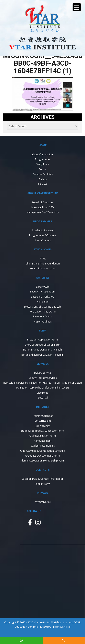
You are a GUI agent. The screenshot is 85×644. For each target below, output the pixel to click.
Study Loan (43, 164)
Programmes (43, 159)
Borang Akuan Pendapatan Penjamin (42, 355)
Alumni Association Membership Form (43, 461)
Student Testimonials (43, 446)
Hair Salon (43, 302)
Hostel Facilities (43, 322)
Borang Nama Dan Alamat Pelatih (42, 350)
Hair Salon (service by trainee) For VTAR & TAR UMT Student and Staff (42, 383)
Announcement (43, 441)
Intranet (43, 184)
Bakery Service (43, 373)
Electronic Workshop (42, 297)
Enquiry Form (42, 484)
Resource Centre (43, 316)
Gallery (43, 179)
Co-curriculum (43, 421)
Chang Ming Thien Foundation (43, 264)
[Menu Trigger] (77, 7)
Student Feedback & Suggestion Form (42, 431)
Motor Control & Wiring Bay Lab (43, 307)
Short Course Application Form (42, 345)
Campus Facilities (43, 174)
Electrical (43, 398)
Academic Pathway (43, 230)
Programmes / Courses (42, 235)
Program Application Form (42, 340)
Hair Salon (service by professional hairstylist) (42, 388)
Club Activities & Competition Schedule (42, 451)
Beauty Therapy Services (43, 378)
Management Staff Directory (43, 212)
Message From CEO (43, 207)
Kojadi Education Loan (43, 268)
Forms (43, 169)
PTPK (43, 259)
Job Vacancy (43, 426)
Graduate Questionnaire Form (42, 456)
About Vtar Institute (42, 154)
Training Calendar (42, 416)
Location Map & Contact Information (43, 479)
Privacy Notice (43, 502)
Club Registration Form (43, 436)
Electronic (42, 393)
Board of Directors (42, 202)
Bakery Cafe (43, 287)
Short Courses (43, 240)
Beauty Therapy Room (43, 292)
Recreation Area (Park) (43, 312)
